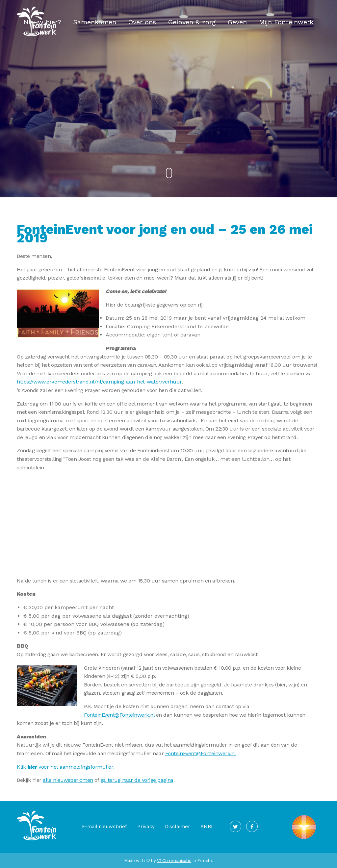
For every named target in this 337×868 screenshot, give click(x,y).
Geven (237, 22)
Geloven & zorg (192, 22)
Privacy (146, 827)
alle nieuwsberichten (68, 780)
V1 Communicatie (174, 861)
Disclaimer (178, 827)
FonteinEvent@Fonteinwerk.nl (119, 715)
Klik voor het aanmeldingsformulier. (65, 767)
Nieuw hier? (42, 22)
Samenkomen (95, 22)
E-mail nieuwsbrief (104, 827)
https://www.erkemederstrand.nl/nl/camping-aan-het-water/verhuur (99, 382)
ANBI (207, 827)
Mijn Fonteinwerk (286, 22)
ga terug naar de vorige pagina (137, 780)
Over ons (142, 22)
